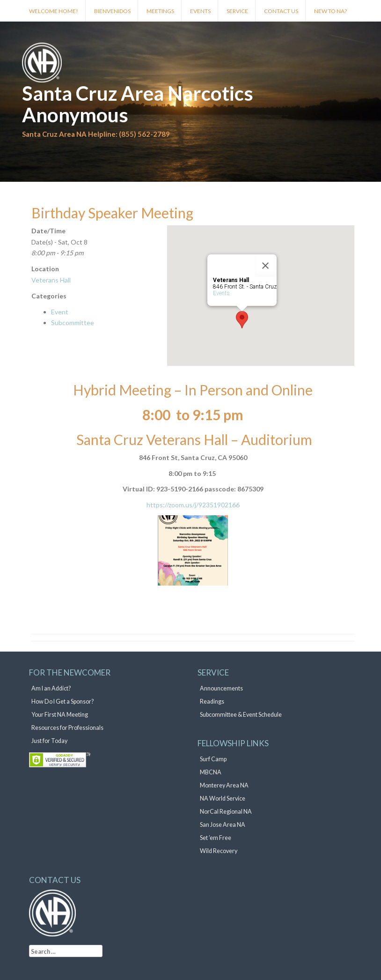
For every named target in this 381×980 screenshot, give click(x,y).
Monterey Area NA (224, 785)
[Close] (265, 266)
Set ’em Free (216, 838)
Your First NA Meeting (60, 715)
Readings (212, 702)
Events (200, 11)
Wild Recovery (219, 851)
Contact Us (281, 11)
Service (237, 11)
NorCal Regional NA (226, 812)
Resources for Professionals (67, 728)
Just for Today (49, 741)
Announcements (221, 688)
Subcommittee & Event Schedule (241, 715)
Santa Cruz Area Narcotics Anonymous (138, 104)
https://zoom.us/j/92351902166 (193, 505)
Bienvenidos (112, 11)
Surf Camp (213, 759)
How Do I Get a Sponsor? (62, 702)
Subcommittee (73, 323)
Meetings (160, 11)
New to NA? (330, 11)
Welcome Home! (54, 11)
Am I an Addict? (51, 688)
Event (60, 312)
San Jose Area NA (223, 825)
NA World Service (223, 798)
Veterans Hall (51, 280)
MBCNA (211, 772)
